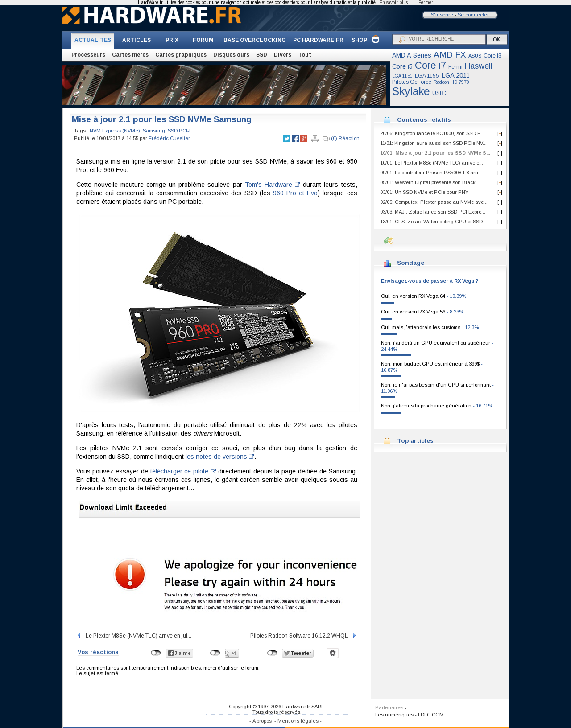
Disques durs (231, 55)
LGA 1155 (427, 76)
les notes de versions (220, 457)
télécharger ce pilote (183, 471)
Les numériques (394, 715)
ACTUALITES (93, 40)
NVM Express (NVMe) (115, 131)
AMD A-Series (412, 55)
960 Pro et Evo (295, 193)
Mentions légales (298, 721)
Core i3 (492, 56)
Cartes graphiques (181, 55)
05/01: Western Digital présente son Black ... (430, 182)
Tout (305, 55)
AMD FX (450, 55)
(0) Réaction (341, 139)
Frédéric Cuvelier (169, 138)
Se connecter (473, 15)
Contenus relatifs (424, 120)
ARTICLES (137, 40)
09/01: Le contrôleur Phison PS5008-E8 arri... (431, 173)
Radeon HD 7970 (451, 82)
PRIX (172, 40)
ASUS (475, 56)
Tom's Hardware (273, 185)
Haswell (479, 66)
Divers (283, 55)
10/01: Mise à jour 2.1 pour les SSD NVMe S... (435, 153)
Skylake (411, 91)
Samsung (154, 131)
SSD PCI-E (180, 131)
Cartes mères (130, 55)
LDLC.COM (431, 715)
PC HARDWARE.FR (318, 40)
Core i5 (402, 66)
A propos (262, 721)
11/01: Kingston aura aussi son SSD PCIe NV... (433, 143)
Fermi (455, 67)
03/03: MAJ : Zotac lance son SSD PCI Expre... (433, 212)
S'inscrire (442, 15)
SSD (262, 55)
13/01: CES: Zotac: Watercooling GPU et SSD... (433, 222)
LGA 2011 (455, 75)
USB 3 (440, 93)
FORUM (203, 40)
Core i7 (430, 65)
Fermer (426, 2)
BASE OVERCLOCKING (255, 40)
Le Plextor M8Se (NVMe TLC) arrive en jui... (134, 636)
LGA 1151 (402, 76)
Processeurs (88, 55)
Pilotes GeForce (412, 82)
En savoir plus (393, 2)
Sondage (411, 263)
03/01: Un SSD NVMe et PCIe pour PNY (424, 192)
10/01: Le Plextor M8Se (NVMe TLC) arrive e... (432, 163)
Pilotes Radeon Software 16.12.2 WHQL (304, 636)
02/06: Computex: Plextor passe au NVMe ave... (434, 202)
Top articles (415, 441)
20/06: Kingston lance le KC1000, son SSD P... (432, 133)
